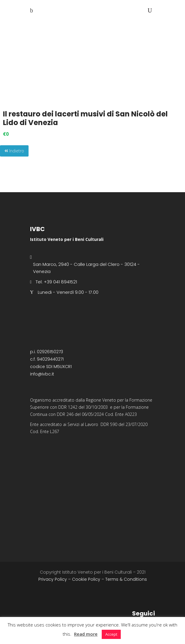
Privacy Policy (53, 579)
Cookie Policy (86, 579)
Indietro (14, 151)
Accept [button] (111, 634)
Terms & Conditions (126, 579)
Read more (86, 634)
